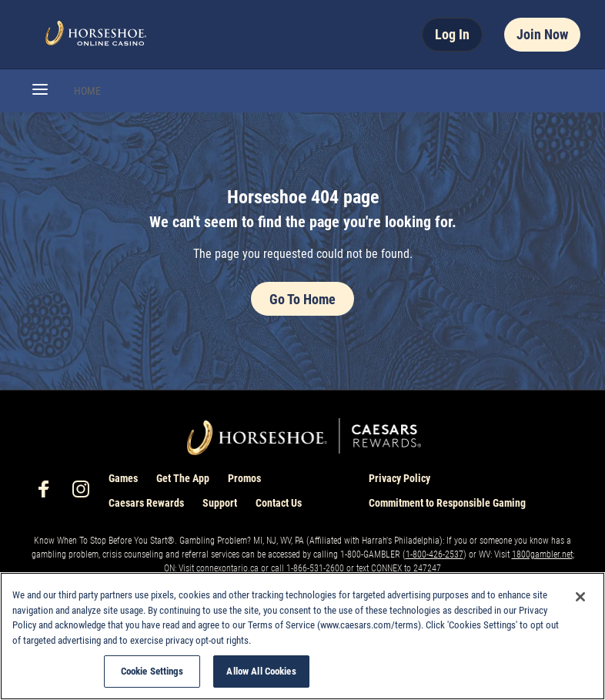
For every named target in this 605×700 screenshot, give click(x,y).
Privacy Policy (399, 478)
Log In (452, 34)
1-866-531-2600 (315, 568)
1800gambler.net (542, 554)
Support (220, 503)
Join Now (542, 34)
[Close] (580, 597)
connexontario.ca (227, 568)
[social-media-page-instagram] (85, 493)
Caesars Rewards (146, 503)
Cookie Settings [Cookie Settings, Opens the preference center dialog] (152, 671)
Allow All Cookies (261, 671)
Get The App (183, 478)
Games (123, 478)
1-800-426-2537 (435, 554)
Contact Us (279, 503)
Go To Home (302, 299)
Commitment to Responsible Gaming (447, 503)
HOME (87, 91)
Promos (244, 478)
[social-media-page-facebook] (48, 493)
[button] (40, 91)
